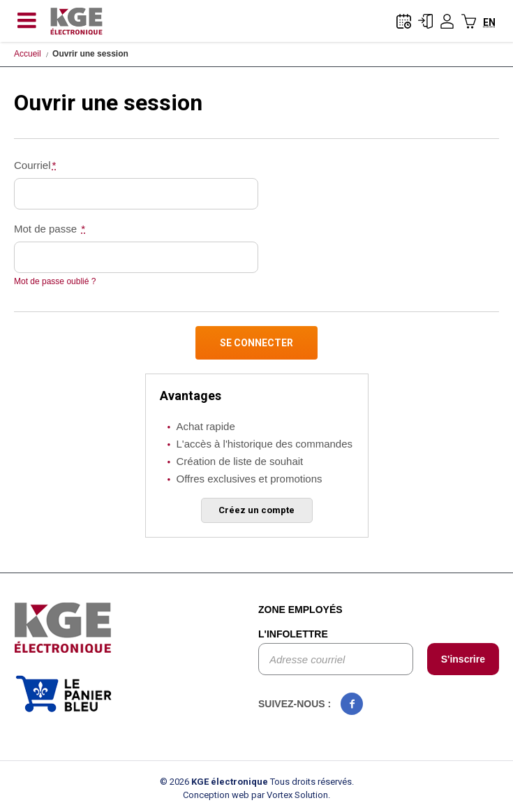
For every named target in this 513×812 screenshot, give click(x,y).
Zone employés (300, 610)
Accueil (28, 54)
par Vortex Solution (290, 795)
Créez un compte (256, 510)
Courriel (36, 165)
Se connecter (256, 343)
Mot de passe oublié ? (55, 281)
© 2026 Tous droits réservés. (257, 782)
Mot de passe (50, 229)
